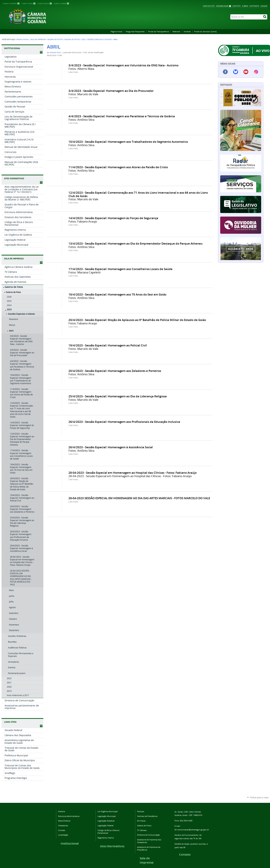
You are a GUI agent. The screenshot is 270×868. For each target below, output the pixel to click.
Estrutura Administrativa (69, 816)
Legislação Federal (106, 825)
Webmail (176, 31)
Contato (237, 6)
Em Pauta (141, 821)
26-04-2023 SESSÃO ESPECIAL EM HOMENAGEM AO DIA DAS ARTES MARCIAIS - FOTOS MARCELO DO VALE (139, 498)
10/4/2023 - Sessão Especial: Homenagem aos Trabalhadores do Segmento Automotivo (128, 142)
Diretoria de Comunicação (149, 835)
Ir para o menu (29, 3)
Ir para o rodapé (61, 3)
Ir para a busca (45, 3)
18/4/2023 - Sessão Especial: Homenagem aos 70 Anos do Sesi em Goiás (117, 294)
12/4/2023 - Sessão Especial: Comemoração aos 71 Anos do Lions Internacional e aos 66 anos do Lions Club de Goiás (138, 194)
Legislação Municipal (107, 816)
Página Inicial (116, 31)
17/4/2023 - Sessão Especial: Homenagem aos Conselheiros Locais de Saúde (120, 269)
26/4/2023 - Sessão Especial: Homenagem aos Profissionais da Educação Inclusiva (124, 422)
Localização (63, 835)
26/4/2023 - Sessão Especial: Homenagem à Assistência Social (111, 447)
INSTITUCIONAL (12, 48)
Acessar (264, 6)
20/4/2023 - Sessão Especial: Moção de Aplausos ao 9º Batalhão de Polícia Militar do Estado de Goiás (137, 320)
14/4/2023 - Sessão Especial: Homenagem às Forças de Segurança (113, 218)
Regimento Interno (106, 838)
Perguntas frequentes (135, 31)
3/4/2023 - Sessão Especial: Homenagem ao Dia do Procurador (111, 91)
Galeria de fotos (72, 39)
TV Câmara (142, 830)
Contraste (254, 6)
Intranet (187, 31)
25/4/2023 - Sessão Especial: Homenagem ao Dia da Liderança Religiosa (118, 396)
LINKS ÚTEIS (10, 722)
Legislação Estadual (106, 821)
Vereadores (63, 825)
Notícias (141, 811)
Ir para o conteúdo (11, 3)
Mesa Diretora (64, 821)
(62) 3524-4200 (186, 821)
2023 (83, 39)
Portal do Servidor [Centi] (205, 31)
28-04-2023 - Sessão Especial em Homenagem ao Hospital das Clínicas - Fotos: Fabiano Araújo (133, 473)
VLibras (245, 6)
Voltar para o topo (259, 797)
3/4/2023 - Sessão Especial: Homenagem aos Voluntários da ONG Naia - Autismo (123, 65)
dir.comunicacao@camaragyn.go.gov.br (192, 830)
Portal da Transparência (159, 31)
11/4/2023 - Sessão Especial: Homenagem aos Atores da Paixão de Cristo (118, 167)
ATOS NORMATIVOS (14, 178)
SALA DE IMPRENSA (14, 259)
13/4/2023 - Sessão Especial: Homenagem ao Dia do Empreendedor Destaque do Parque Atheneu (136, 243)
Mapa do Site (209, 6)
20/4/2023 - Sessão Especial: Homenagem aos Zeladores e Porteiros (115, 371)
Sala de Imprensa (38, 39)
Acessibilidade (222, 6)
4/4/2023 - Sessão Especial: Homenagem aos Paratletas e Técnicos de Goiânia (122, 116)
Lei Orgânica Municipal (108, 811)
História (62, 811)
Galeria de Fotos (55, 39)
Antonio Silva (55, 52)
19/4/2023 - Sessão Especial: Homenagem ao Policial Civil (108, 345)
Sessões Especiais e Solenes (99, 39)
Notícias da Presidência (147, 816)
